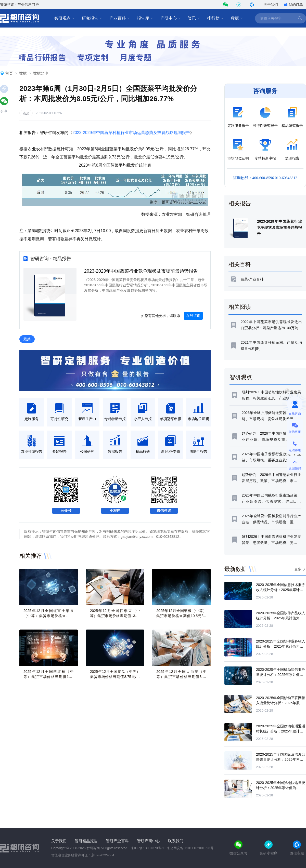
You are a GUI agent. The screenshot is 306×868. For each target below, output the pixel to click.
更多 (298, 569)
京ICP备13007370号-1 (147, 848)
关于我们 (271, 5)
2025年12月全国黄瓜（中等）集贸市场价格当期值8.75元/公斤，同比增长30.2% (115, 677)
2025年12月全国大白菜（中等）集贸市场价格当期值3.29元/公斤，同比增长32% (181, 677)
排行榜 (215, 18)
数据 (237, 18)
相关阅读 (240, 307)
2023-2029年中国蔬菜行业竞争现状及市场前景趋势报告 (141, 271)
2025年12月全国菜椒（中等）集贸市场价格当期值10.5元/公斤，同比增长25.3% (181, 616)
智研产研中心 (148, 841)
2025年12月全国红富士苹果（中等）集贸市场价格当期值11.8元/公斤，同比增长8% (49, 616)
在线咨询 (193, 316)
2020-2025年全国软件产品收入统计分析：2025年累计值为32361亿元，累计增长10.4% (281, 618)
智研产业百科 (117, 841)
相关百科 (240, 264)
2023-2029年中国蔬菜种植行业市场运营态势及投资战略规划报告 (131, 133)
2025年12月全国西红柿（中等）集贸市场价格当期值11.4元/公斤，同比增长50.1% (49, 677)
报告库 (145, 18)
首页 (9, 73)
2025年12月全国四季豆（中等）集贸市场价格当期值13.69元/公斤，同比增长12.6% (115, 616)
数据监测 (41, 73)
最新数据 (236, 569)
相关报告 (240, 203)
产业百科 (120, 18)
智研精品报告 (86, 841)
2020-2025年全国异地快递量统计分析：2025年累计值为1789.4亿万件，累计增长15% (281, 788)
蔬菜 (26, 113)
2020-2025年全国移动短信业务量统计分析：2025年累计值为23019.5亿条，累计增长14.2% (281, 675)
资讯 (194, 18)
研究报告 (92, 18)
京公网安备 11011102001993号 (190, 848)
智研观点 (65, 18)
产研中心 (171, 18)
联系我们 (176, 841)
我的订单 (294, 5)
